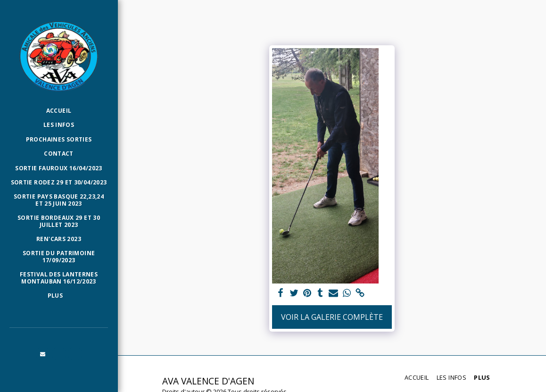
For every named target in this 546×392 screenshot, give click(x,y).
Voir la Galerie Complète (332, 317)
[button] (43, 354)
